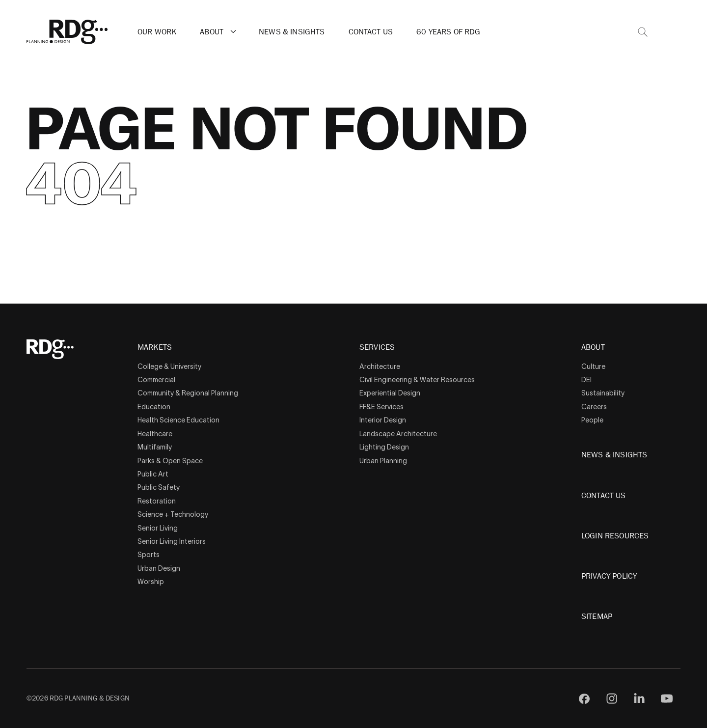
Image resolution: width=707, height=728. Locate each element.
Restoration (157, 501)
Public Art (153, 474)
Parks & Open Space (170, 461)
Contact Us (371, 32)
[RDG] (67, 32)
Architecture (380, 366)
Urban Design (159, 568)
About (212, 32)
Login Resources (615, 536)
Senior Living (158, 528)
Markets (155, 348)
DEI (586, 380)
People (592, 420)
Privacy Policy (609, 576)
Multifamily (155, 447)
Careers (594, 407)
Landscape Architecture (398, 434)
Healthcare (155, 434)
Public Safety (159, 487)
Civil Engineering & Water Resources (417, 380)
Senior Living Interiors (172, 541)
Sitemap (597, 616)
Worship (151, 582)
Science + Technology (173, 514)
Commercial (156, 380)
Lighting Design (384, 447)
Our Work (157, 32)
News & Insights (292, 32)
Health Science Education (178, 420)
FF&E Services (381, 407)
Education (154, 407)
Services (377, 348)
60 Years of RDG (448, 32)
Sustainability (603, 393)
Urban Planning (383, 461)
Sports (149, 555)
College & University (169, 366)
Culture (593, 366)
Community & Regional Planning (188, 393)
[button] (233, 31)
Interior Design (383, 420)
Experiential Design (390, 393)
